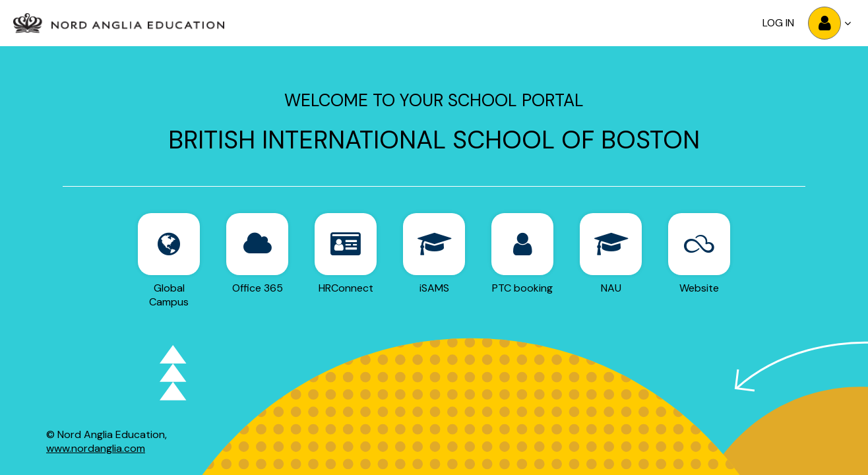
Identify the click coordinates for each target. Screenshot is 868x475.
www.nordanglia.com (96, 448)
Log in (778, 23)
